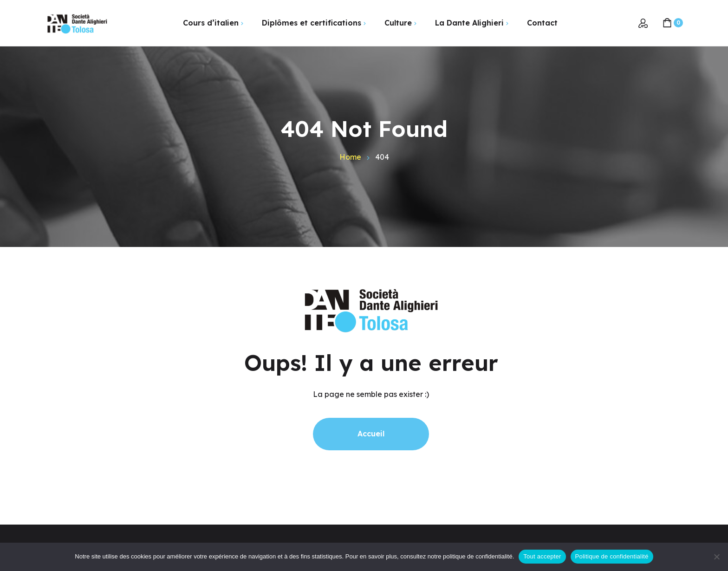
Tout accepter (542, 556)
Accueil (371, 434)
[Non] (716, 557)
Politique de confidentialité (612, 556)
